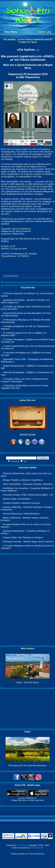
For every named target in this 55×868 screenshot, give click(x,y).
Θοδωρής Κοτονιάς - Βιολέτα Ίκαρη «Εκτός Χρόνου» (28, 541)
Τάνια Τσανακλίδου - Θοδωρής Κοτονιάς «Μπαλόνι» (28, 484)
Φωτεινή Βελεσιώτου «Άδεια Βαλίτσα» (21, 514)
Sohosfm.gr (22, 845)
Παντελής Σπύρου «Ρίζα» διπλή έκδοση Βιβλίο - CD (28, 495)
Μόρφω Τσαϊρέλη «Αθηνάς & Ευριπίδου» (23, 480)
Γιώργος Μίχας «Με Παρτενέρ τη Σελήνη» (23, 537)
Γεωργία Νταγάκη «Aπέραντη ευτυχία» (22, 503)
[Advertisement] (28, 600)
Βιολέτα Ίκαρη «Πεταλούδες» (17, 499)
